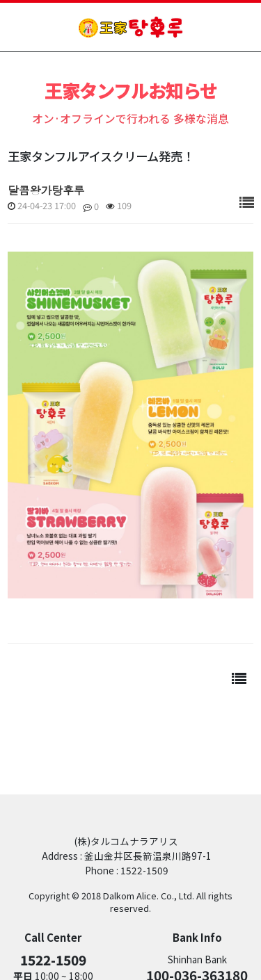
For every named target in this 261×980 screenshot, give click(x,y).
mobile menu (242, 27)
